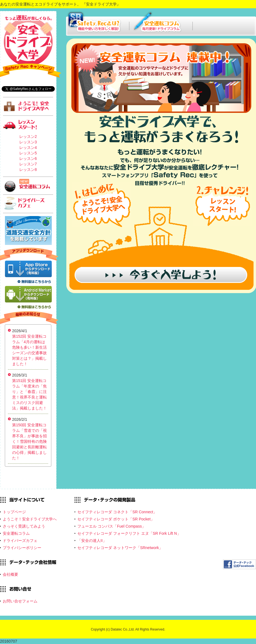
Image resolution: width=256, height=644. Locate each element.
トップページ (14, 512)
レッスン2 (28, 137)
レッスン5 (28, 153)
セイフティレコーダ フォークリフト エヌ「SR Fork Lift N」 (129, 533)
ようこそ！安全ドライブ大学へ (30, 519)
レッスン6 (28, 159)
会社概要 (10, 574)
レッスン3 (28, 142)
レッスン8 (28, 170)
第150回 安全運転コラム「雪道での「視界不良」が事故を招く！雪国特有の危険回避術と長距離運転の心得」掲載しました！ (29, 441)
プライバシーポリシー (22, 548)
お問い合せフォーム (20, 601)
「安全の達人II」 (92, 541)
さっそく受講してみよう (24, 526)
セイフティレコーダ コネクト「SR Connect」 (117, 512)
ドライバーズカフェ (20, 541)
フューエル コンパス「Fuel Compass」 (111, 526)
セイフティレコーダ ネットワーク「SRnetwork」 (120, 548)
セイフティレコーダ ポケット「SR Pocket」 (116, 519)
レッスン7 (28, 164)
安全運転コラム (16, 533)
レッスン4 (28, 148)
